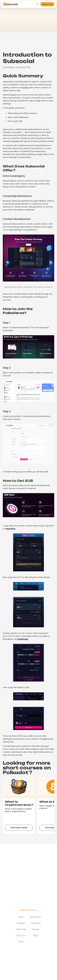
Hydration (11, 529)
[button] (37, 4)
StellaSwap (23, 639)
